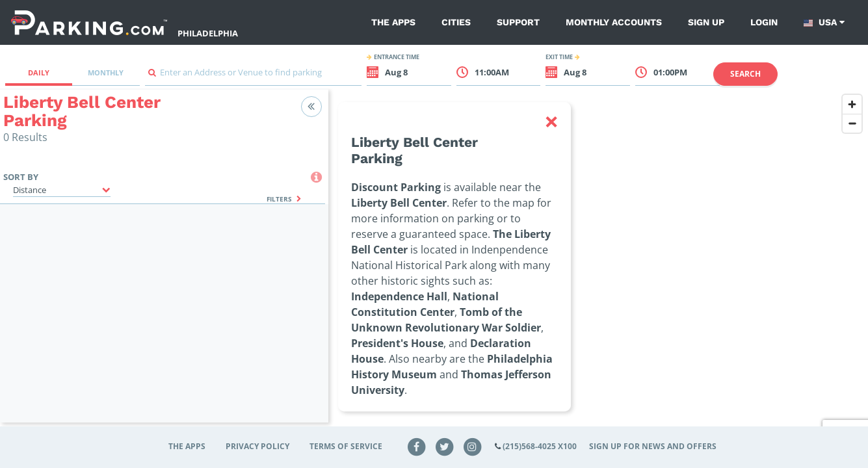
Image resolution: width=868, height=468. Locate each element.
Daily (39, 72)
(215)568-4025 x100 (540, 446)
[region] (598, 264)
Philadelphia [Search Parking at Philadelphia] (208, 33)
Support (518, 22)
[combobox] (254, 76)
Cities (456, 22)
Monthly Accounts (614, 22)
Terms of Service (346, 446)
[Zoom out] (852, 123)
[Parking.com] (89, 22)
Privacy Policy (257, 446)
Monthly (106, 72)
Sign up (706, 22)
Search (745, 74)
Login (764, 22)
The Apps (393, 22)
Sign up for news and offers (653, 446)
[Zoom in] (852, 104)
